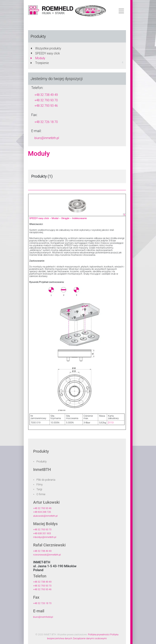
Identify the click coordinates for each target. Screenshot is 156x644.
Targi (39, 489)
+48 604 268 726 (42, 512)
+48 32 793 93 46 (46, 106)
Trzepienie (40, 63)
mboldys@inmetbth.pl (45, 537)
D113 (111, 423)
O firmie (41, 494)
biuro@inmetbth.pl (47, 138)
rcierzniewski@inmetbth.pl (47, 555)
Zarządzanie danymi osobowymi (90, 638)
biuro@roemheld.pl (43, 617)
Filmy (40, 485)
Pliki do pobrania (46, 480)
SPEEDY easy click (45, 53)
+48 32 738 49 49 (46, 95)
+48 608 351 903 (42, 533)
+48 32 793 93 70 (46, 100)
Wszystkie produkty (46, 48)
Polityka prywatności (99, 635)
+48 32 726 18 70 (46, 122)
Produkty (42, 462)
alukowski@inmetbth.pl (45, 516)
